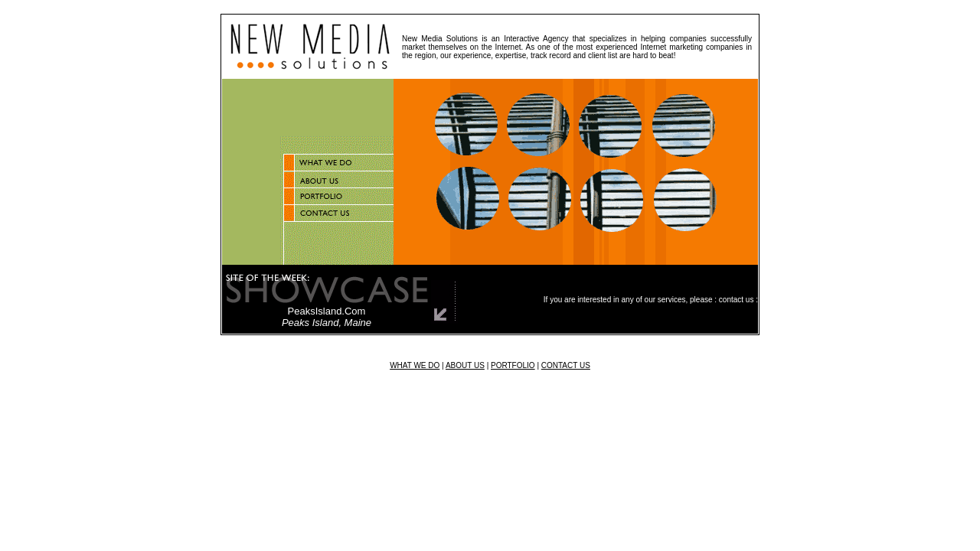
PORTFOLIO (513, 365)
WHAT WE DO (415, 365)
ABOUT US (465, 365)
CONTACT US (566, 365)
